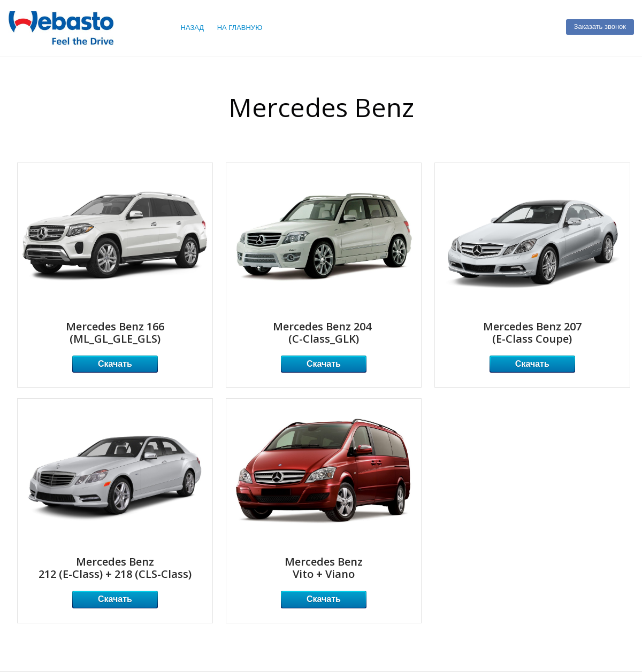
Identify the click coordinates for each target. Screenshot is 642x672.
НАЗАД (193, 28)
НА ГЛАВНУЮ (240, 28)
